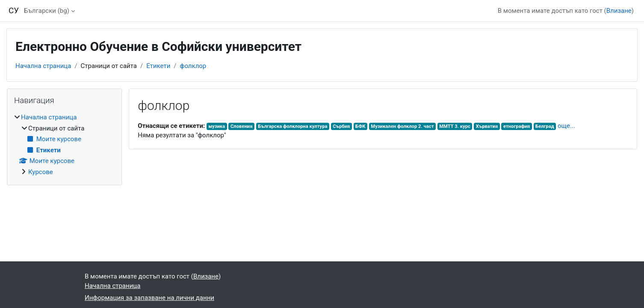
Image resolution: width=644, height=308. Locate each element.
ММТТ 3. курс (455, 126)
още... (566, 126)
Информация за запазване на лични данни (149, 298)
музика (217, 126)
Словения (242, 126)
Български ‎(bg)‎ (47, 11)
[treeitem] (64, 145)
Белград (545, 126)
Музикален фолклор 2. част (402, 126)
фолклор (193, 66)
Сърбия (341, 126)
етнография (517, 126)
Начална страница (43, 66)
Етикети (158, 66)
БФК (360, 126)
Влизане (619, 11)
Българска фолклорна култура (292, 126)
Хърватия (487, 126)
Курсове (41, 172)
